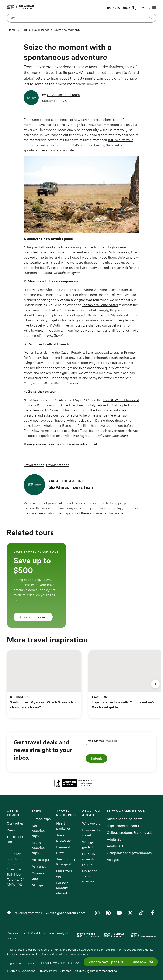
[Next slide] (155, 684)
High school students (123, 826)
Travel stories (41, 30)
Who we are (91, 823)
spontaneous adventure (78, 444)
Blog (24, 30)
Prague (129, 352)
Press (11, 830)
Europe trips (41, 819)
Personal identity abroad (63, 888)
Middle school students (124, 819)
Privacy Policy (48, 971)
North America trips (38, 831)
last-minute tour (120, 140)
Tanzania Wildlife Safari (100, 305)
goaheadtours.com (71, 913)
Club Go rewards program (89, 859)
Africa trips (40, 860)
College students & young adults (131, 832)
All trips (38, 885)
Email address (101, 741)
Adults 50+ (115, 846)
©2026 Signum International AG (96, 971)
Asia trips (39, 866)
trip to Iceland (49, 257)
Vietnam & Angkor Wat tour (78, 300)
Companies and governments (129, 853)
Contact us (15, 823)
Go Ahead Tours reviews (90, 876)
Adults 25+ (115, 839)
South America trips (38, 848)
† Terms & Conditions (21, 971)
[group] (37, 585)
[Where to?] (76, 18)
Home (12, 30)
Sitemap (66, 971)
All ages (113, 860)
